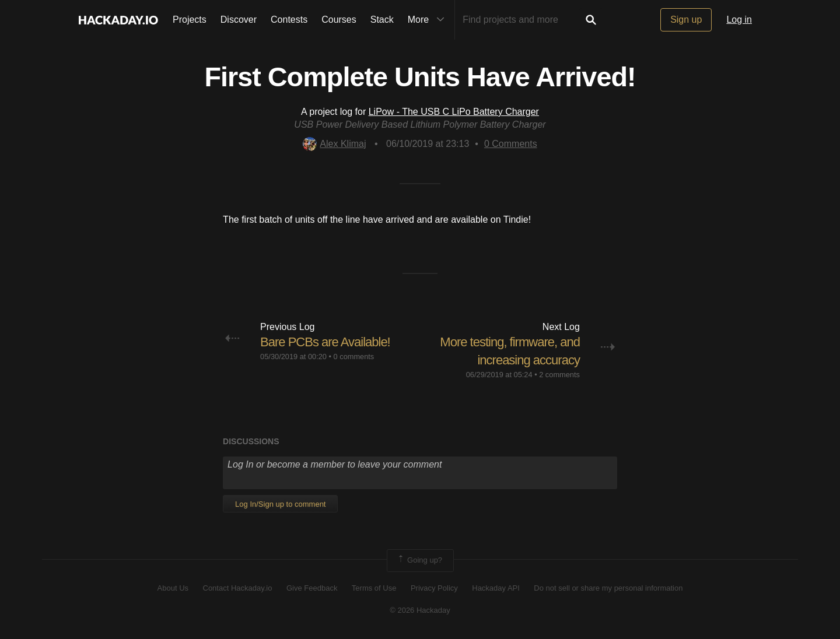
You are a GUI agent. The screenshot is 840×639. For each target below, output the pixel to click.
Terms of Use (374, 588)
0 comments (354, 357)
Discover (239, 20)
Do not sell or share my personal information (608, 588)
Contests (289, 20)
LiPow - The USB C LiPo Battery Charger (454, 112)
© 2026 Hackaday (420, 610)
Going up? (419, 560)
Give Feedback (312, 588)
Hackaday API (496, 588)
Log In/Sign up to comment (280, 504)
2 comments (559, 375)
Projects (190, 20)
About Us (173, 588)
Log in (739, 20)
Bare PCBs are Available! (325, 342)
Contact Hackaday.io (238, 588)
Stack (382, 20)
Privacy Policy (434, 588)
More (429, 20)
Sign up (686, 20)
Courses (339, 20)
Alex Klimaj (334, 144)
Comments (511, 144)
